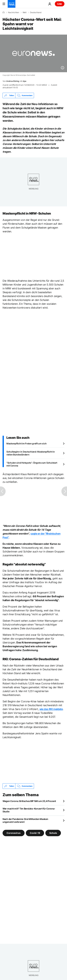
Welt (25, 12)
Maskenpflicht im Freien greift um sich (26, 443)
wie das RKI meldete (51, 709)
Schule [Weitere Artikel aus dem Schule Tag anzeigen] (53, 833)
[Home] (4, 12)
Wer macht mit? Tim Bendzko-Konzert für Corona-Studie (29, 810)
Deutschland (36, 12)
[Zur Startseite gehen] (12, 4)
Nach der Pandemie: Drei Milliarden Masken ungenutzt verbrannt (25, 820)
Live (60, 4)
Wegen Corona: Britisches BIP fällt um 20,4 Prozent (29, 801)
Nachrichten (14, 12)
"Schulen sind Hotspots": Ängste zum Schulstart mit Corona (32, 464)
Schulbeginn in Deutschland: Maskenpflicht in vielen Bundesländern (31, 453)
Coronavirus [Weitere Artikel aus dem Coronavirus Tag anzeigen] (14, 833)
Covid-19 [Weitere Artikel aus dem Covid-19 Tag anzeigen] (35, 833)
